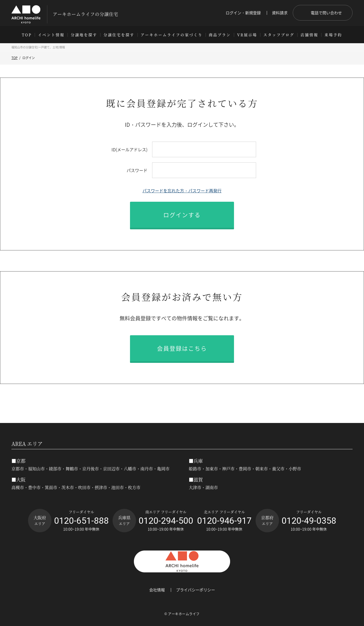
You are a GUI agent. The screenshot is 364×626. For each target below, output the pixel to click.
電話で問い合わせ (326, 13)
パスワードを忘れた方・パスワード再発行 (182, 191)
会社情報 (157, 590)
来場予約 (333, 35)
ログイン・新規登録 (243, 13)
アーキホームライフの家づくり (172, 35)
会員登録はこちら (182, 348)
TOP (27, 35)
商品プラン (220, 35)
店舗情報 (309, 35)
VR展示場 (247, 35)
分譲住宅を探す (119, 35)
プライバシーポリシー (196, 590)
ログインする (182, 215)
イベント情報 (51, 35)
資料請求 (280, 13)
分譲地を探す (84, 35)
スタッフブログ (279, 35)
